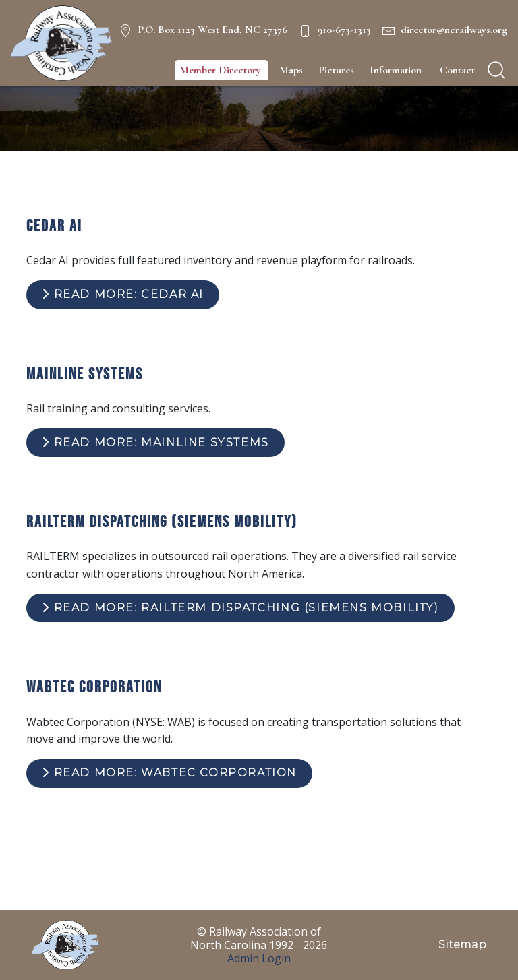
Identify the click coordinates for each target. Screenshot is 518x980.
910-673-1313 (344, 30)
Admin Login (259, 958)
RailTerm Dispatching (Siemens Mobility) (162, 521)
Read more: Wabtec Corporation (169, 773)
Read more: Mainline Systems (155, 442)
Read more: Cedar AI (123, 294)
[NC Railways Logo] (61, 43)
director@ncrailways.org (454, 30)
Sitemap (462, 945)
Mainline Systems (85, 374)
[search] (496, 70)
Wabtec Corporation (94, 686)
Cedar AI (54, 225)
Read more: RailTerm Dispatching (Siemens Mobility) (240, 608)
